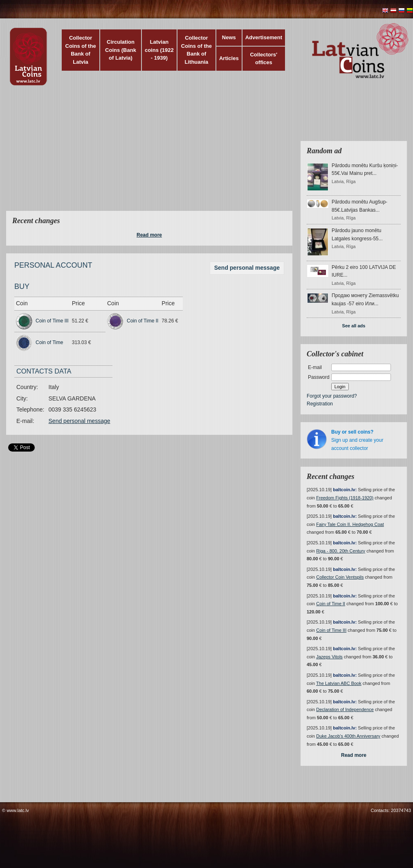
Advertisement (264, 37)
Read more (149, 235)
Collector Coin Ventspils (340, 577)
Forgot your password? (332, 396)
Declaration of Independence (345, 709)
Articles (229, 58)
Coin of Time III (52, 321)
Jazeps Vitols (329, 657)
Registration (320, 404)
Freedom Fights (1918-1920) (345, 498)
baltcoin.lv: (345, 490)
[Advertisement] (160, 153)
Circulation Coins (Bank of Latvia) (121, 50)
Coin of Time (49, 342)
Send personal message (247, 268)
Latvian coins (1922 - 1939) (159, 50)
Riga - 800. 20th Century (341, 551)
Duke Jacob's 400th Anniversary (348, 736)
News (229, 37)
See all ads (354, 326)
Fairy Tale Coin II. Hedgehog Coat (350, 524)
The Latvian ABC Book (339, 683)
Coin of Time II (143, 321)
